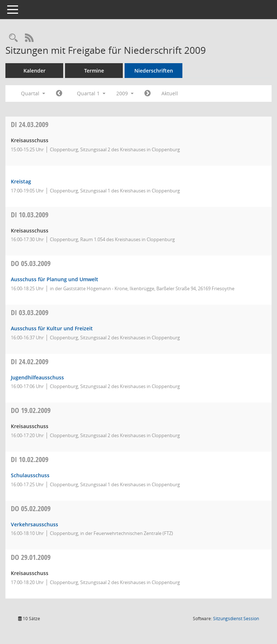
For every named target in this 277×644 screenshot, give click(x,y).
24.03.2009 (30, 124)
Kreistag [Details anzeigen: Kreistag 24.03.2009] (21, 181)
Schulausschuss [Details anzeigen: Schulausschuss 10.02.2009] (30, 475)
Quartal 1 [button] (91, 93)
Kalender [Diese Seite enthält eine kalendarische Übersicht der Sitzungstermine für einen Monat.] (34, 71)
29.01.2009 (31, 557)
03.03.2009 (30, 312)
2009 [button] (125, 93)
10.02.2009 (30, 459)
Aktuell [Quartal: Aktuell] (170, 93)
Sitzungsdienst (236, 619)
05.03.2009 (31, 263)
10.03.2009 (30, 215)
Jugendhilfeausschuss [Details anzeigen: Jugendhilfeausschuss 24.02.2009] (37, 377)
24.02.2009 (30, 362)
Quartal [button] (33, 93)
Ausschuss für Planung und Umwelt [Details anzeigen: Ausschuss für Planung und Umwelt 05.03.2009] (55, 279)
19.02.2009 (31, 410)
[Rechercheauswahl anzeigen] (13, 38)
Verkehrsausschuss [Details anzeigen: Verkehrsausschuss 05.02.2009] (34, 524)
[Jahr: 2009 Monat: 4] (148, 93)
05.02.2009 (31, 508)
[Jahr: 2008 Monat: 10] (59, 93)
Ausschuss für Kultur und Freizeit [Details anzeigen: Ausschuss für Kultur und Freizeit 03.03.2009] (52, 328)
